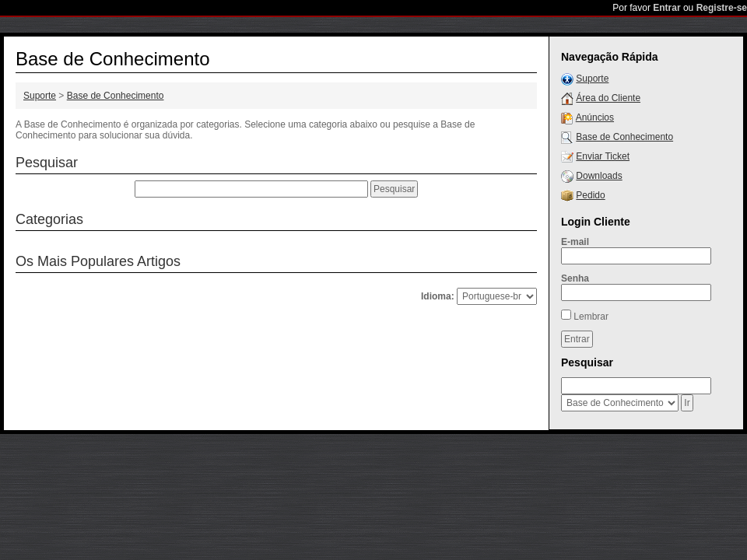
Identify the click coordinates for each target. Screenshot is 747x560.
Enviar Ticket (603, 156)
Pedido (590, 195)
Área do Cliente (608, 98)
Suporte (40, 96)
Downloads (599, 176)
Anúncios (595, 117)
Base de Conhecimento (116, 96)
